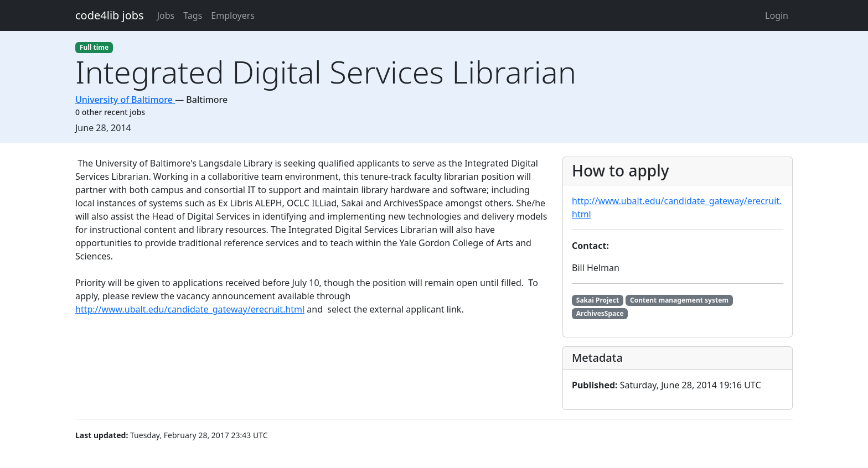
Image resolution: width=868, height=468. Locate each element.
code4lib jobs (110, 15)
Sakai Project (598, 300)
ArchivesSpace (600, 313)
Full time (94, 47)
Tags (193, 15)
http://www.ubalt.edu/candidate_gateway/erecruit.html (190, 309)
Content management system (679, 300)
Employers (233, 15)
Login (777, 15)
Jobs (166, 15)
